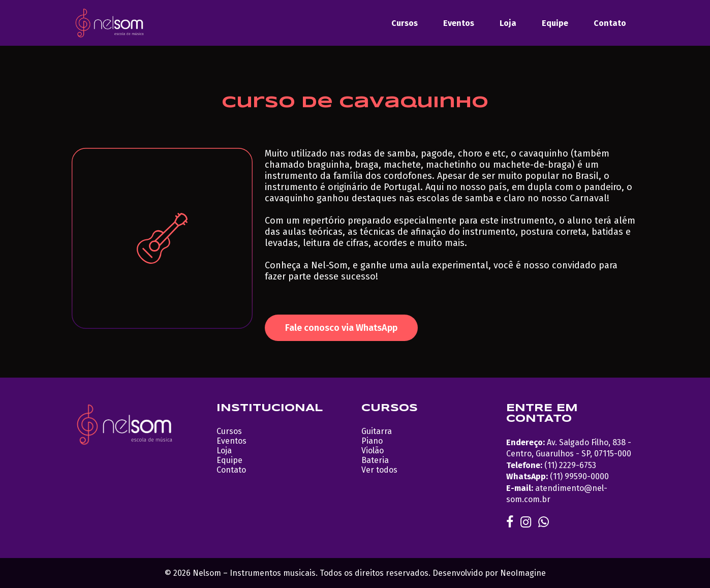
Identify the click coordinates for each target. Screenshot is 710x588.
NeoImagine (523, 573)
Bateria (375, 460)
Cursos (405, 23)
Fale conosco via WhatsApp (341, 328)
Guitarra (377, 431)
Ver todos (379, 470)
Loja (508, 23)
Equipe (555, 23)
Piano (372, 441)
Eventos (459, 23)
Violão (373, 451)
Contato (610, 23)
